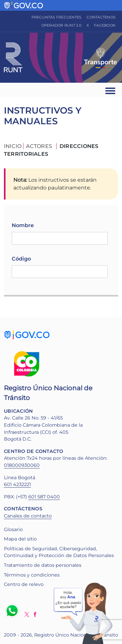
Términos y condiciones (32, 575)
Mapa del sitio (20, 539)
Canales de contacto (28, 516)
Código (21, 259)
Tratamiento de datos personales (43, 565)
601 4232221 (17, 484)
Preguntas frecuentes (57, 17)
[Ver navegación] (111, 90)
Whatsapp (13, 611)
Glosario (13, 529)
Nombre (23, 225)
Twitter (27, 614)
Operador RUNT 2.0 (61, 25)
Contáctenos (101, 17)
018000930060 (22, 465)
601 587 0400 (44, 497)
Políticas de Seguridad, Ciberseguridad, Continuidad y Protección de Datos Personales (59, 552)
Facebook (105, 25)
